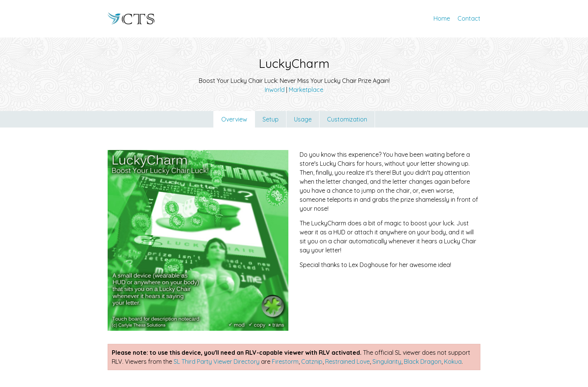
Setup (271, 119)
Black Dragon (423, 361)
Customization (347, 119)
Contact (469, 18)
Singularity (387, 361)
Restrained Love (347, 361)
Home (442, 18)
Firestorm (285, 361)
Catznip (312, 361)
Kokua (453, 361)
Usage (303, 119)
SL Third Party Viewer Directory (217, 361)
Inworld (275, 90)
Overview (234, 119)
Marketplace (306, 90)
